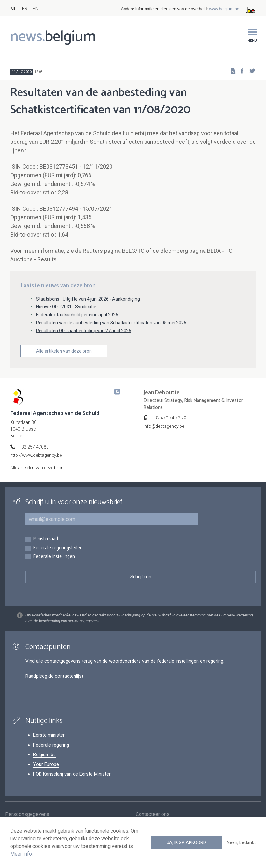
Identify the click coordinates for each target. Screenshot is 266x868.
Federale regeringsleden (58, 548)
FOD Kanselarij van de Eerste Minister (72, 774)
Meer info (21, 854)
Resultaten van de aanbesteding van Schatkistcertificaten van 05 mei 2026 (111, 323)
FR (25, 9)
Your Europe (46, 764)
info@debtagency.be (164, 426)
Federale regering (51, 745)
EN (36, 9)
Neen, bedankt (241, 842)
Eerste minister (49, 735)
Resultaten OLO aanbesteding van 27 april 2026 (84, 331)
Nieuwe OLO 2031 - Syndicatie (66, 307)
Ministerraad (46, 539)
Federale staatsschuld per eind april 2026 (77, 315)
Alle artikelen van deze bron (64, 351)
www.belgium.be (224, 9)
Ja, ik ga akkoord (186, 842)
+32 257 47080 (34, 447)
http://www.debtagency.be (36, 455)
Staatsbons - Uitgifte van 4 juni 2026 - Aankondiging (88, 299)
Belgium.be (44, 755)
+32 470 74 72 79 (169, 418)
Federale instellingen (54, 557)
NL (13, 9)
